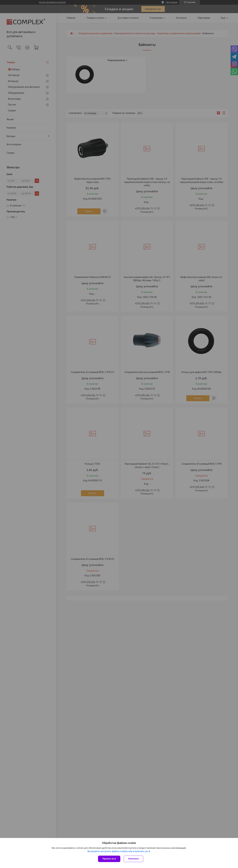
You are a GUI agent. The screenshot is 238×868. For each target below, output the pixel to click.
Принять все (109, 859)
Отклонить (133, 859)
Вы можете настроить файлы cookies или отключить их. (118, 851)
